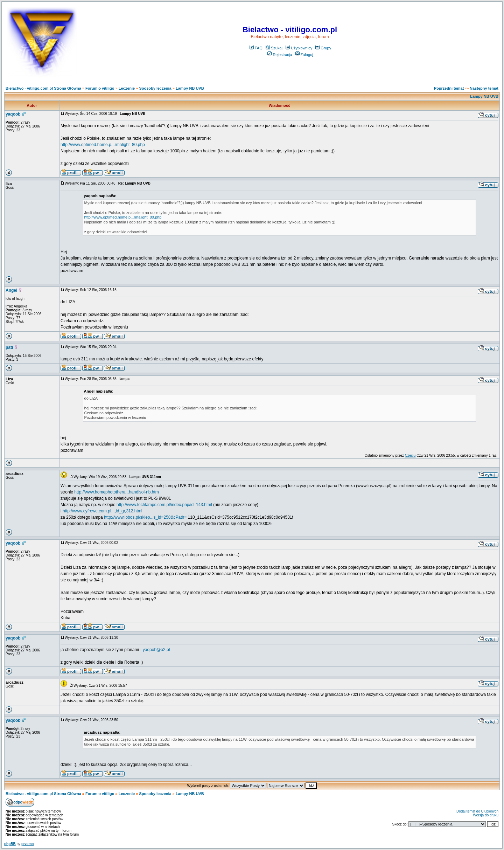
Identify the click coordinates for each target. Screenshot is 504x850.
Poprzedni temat (449, 88)
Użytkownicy (299, 48)
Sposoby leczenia (155, 88)
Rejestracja (280, 55)
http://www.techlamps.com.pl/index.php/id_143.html (164, 505)
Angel (11, 290)
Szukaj (274, 48)
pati (9, 347)
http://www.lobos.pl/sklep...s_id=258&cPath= (145, 517)
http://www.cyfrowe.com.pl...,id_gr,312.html (102, 511)
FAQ (256, 48)
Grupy (323, 48)
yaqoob (13, 114)
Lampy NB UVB (190, 88)
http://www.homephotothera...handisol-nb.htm (116, 492)
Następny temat (484, 88)
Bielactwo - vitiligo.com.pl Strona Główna (43, 88)
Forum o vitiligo (100, 88)
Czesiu (410, 455)
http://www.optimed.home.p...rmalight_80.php (103, 145)
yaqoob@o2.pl (156, 650)
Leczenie (127, 88)
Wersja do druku (486, 815)
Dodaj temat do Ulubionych (477, 811)
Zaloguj (304, 55)
